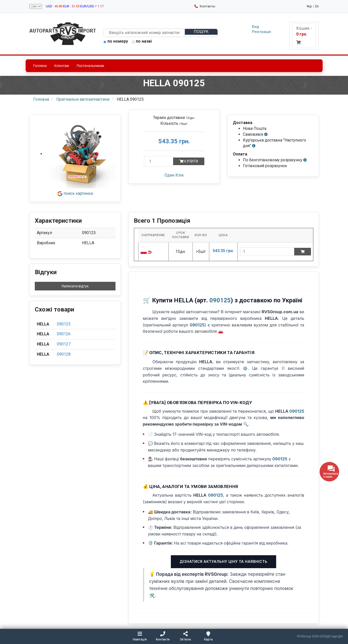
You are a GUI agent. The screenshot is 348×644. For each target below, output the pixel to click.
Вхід (256, 27)
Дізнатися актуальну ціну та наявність (223, 561)
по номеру (116, 42)
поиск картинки (75, 193)
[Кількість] (159, 161)
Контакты (205, 6)
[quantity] (267, 252)
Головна (40, 66)
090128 (64, 354)
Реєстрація (261, 32)
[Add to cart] (303, 252)
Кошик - (304, 35)
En (317, 6)
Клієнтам (62, 66)
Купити (189, 161)
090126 (64, 334)
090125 (64, 324)
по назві (142, 42)
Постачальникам (90, 66)
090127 (64, 344)
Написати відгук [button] (75, 286)
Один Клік (174, 175)
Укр (309, 6)
